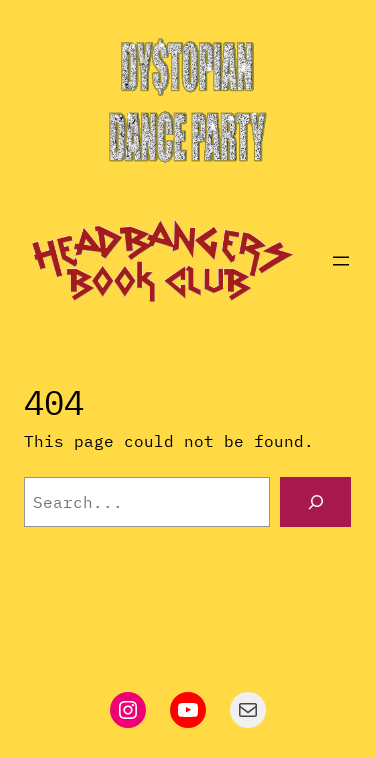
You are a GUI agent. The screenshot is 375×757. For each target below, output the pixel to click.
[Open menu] (341, 261)
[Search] (315, 502)
